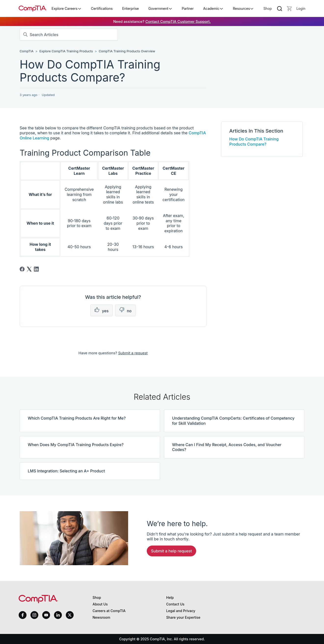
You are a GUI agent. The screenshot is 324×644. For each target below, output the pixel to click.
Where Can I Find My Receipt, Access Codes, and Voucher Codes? (227, 447)
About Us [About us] (100, 604)
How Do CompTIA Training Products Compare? (254, 142)
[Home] (33, 8)
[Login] (301, 8)
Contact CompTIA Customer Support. (178, 21)
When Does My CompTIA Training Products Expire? (76, 445)
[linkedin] (58, 615)
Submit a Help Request (171, 551)
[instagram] (34, 615)
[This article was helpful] (101, 310)
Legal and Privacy (181, 611)
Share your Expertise (183, 617)
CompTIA (27, 51)
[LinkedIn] (36, 269)
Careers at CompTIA (109, 611)
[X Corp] (29, 269)
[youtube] (46, 615)
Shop (268, 8)
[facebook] (23, 615)
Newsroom (101, 617)
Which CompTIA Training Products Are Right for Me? (77, 418)
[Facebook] (22, 269)
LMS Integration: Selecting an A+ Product (66, 471)
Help (170, 597)
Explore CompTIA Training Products (66, 51)
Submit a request (133, 353)
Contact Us (175, 604)
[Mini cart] (289, 9)
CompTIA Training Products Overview (127, 51)
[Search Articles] (69, 35)
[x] (70, 615)
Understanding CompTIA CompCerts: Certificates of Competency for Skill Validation (233, 421)
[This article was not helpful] (125, 310)
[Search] (280, 9)
